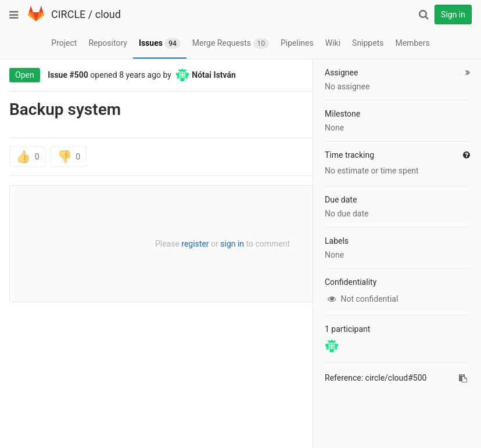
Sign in (453, 15)
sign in (232, 244)
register (195, 244)
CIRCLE (68, 14)
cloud (108, 14)
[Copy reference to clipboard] (463, 378)
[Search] (423, 15)
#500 (79, 75)
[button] (464, 73)
